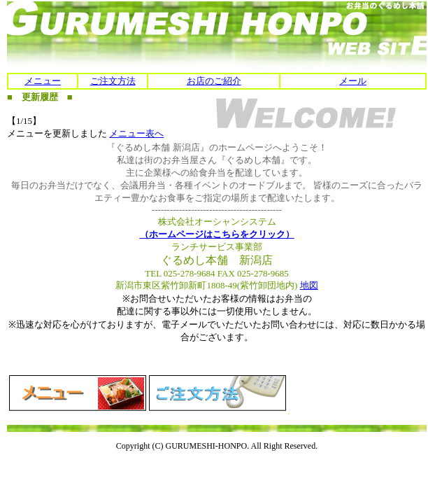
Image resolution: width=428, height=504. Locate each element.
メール (353, 81)
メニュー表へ (136, 133)
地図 (309, 285)
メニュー (43, 81)
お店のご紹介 (214, 81)
